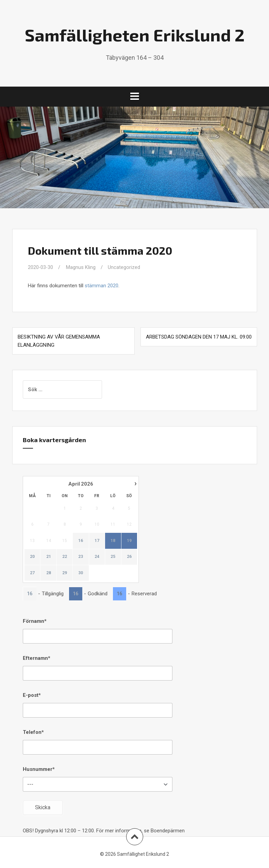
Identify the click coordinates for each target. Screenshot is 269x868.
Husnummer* (39, 769)
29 (65, 573)
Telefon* (33, 732)
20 (32, 557)
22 (65, 557)
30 (81, 573)
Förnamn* (35, 621)
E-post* (32, 695)
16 (81, 541)
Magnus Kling (81, 267)
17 (97, 541)
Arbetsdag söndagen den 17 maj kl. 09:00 (199, 337)
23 (81, 557)
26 (129, 557)
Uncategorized (125, 267)
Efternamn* (37, 658)
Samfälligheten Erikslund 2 (135, 35)
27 (32, 573)
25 (113, 557)
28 (48, 573)
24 (97, 557)
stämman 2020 (102, 286)
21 (48, 557)
